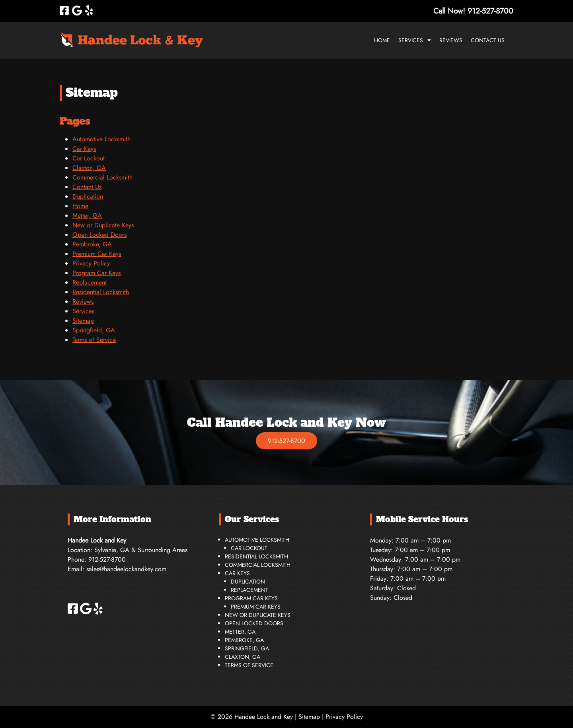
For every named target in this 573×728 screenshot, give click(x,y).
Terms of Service (94, 340)
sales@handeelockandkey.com (126, 569)
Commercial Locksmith (102, 177)
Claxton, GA (89, 168)
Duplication (88, 196)
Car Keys (84, 149)
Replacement (90, 282)
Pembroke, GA (92, 244)
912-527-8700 (286, 441)
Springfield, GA (94, 330)
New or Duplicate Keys (103, 225)
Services (411, 40)
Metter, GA (87, 216)
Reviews (451, 40)
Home (382, 40)
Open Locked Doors (99, 235)
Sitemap (83, 321)
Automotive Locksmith (101, 139)
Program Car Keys (96, 273)
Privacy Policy (91, 263)
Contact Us (488, 40)
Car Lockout (89, 158)
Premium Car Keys (97, 254)
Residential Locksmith (101, 292)
